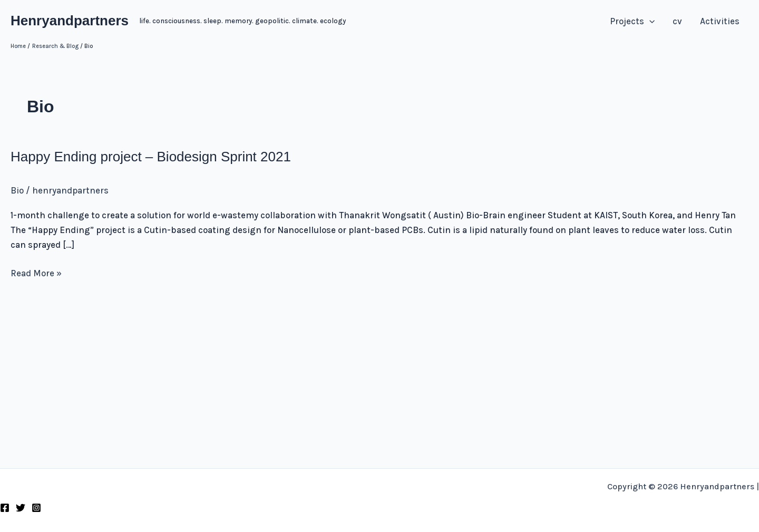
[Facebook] (5, 508)
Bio (17, 190)
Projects (632, 21)
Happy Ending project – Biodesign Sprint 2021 (151, 157)
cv (677, 21)
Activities (720, 21)
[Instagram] (36, 508)
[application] (649, 21)
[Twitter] (21, 508)
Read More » (36, 273)
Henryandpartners (70, 21)
